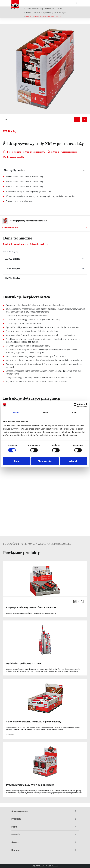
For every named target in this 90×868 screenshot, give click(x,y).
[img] (45, 69)
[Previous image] (77, 120)
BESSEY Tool (30, 9)
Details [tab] (45, 412)
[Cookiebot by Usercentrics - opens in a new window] (76, 405)
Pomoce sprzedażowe (53, 9)
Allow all (73, 461)
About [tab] (74, 412)
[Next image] (84, 120)
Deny (17, 461)
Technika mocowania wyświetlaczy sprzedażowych (46, 12)
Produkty (40, 9)
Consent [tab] (16, 412)
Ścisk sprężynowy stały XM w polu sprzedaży (43, 16)
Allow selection (45, 461)
